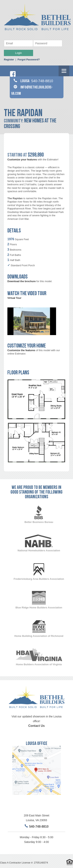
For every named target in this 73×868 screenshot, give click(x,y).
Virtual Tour (14, 298)
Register (9, 60)
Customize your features (22, 160)
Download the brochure (22, 281)
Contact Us (36, 726)
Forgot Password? (29, 60)
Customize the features (21, 350)
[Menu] (64, 71)
